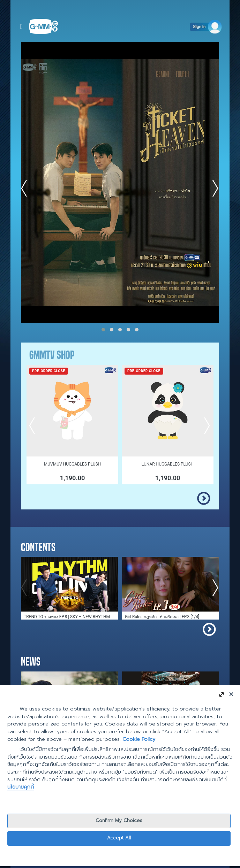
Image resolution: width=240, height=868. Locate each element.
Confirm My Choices (119, 821)
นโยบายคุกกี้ (21, 787)
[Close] (231, 694)
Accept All (119, 838)
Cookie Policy (139, 739)
